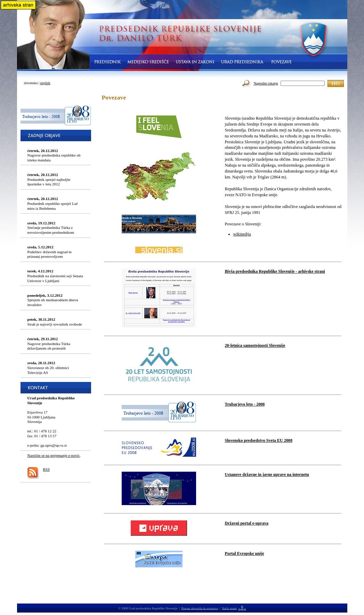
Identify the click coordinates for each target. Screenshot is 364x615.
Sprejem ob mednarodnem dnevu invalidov (53, 300)
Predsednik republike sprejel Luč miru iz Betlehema (53, 203)
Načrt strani (229, 608)
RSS (47, 469)
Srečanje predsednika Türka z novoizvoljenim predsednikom (51, 228)
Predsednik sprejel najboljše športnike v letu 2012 (49, 179)
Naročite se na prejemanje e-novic (54, 455)
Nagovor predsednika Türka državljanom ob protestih (49, 344)
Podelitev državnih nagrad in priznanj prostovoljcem (50, 252)
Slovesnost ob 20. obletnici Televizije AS (48, 368)
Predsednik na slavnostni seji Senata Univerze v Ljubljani (55, 276)
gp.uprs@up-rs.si (54, 445)
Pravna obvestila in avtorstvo (200, 608)
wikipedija (242, 234)
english (45, 83)
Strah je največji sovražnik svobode (55, 322)
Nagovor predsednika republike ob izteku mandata (54, 155)
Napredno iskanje (266, 83)
